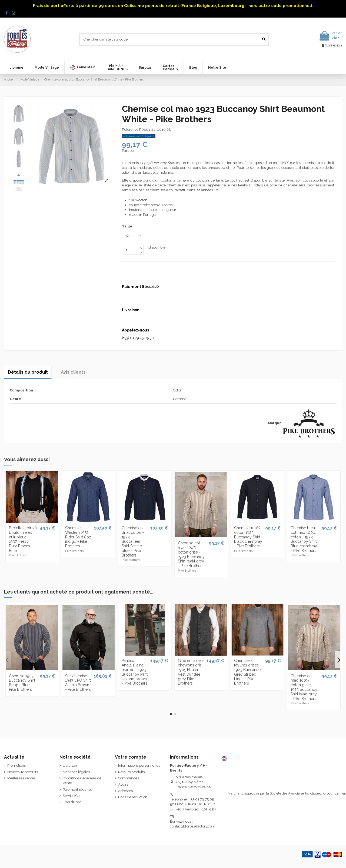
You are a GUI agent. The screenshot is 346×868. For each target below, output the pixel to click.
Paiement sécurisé (77, 790)
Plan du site (72, 802)
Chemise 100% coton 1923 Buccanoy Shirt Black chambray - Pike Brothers (248, 537)
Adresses (125, 791)
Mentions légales (76, 772)
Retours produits (131, 772)
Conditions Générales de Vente (82, 781)
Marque (275, 423)
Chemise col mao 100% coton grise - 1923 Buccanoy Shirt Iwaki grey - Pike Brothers (191, 554)
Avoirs (123, 784)
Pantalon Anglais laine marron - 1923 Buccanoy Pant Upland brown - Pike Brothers (135, 672)
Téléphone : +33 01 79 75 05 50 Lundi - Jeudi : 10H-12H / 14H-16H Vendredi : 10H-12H (193, 804)
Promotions (16, 765)
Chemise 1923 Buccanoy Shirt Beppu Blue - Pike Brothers (22, 683)
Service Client (74, 796)
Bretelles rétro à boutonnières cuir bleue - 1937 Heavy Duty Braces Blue (23, 539)
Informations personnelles (139, 765)
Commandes (129, 778)
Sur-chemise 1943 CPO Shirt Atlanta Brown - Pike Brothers (78, 683)
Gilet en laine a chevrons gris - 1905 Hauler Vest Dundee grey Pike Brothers (191, 672)
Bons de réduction (133, 797)
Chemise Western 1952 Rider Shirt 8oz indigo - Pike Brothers (78, 537)
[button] (83, 68)
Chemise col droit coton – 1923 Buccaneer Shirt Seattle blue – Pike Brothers (133, 542)
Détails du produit (28, 372)
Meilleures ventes (21, 778)
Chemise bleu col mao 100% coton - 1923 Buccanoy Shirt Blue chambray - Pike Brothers (304, 539)
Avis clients (73, 372)
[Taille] (132, 235)
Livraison (70, 765)
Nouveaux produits (23, 772)
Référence (130, 130)
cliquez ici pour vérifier (328, 793)
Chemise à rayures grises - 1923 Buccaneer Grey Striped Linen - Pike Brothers (248, 672)
